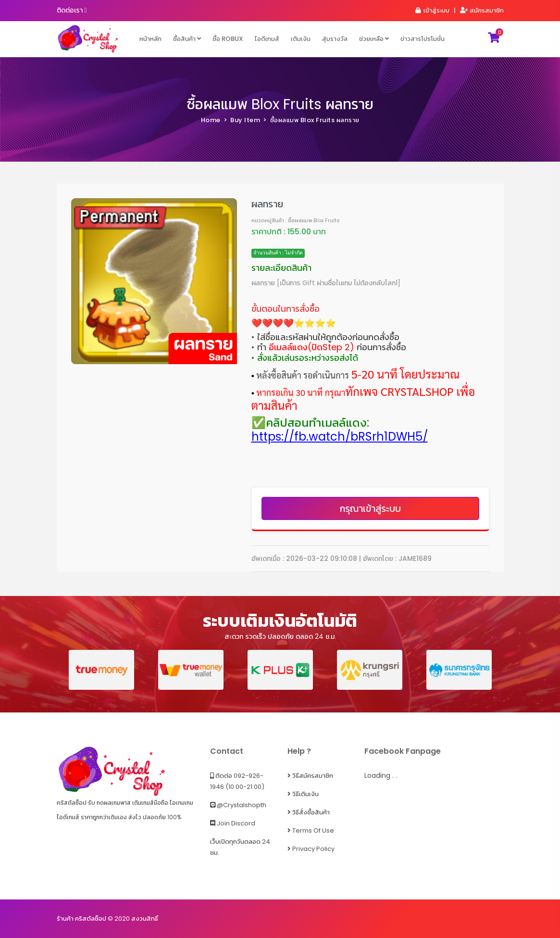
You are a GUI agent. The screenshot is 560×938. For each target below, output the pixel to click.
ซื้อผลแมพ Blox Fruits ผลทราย (280, 104)
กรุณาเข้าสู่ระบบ (370, 508)
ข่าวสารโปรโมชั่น (423, 39)
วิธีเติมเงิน (303, 794)
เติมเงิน (301, 39)
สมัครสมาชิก (482, 10)
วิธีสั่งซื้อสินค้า (309, 812)
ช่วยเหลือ (374, 39)
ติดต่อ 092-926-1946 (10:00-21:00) (237, 781)
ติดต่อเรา (72, 10)
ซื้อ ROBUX (228, 39)
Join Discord (233, 823)
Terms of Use (311, 830)
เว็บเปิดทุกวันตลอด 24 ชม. (240, 847)
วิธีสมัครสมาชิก (310, 776)
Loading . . (381, 775)
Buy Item (245, 120)
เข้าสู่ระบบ (432, 10)
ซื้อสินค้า (187, 39)
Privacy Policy (311, 849)
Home (211, 120)
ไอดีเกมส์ (267, 39)
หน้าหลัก (150, 39)
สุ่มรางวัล (335, 39)
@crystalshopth (238, 805)
